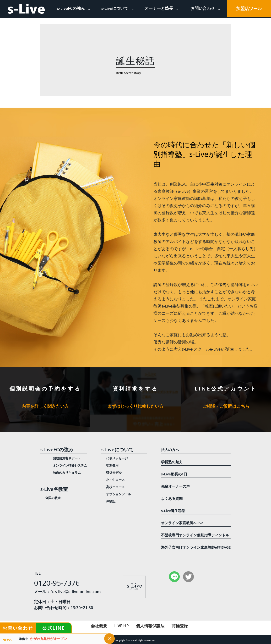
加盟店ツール (249, 8)
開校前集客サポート (67, 458)
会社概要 (99, 626)
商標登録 (180, 626)
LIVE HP (121, 626)
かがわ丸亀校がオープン (43, 639)
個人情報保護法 (150, 626)
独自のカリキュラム (67, 473)
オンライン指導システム (70, 465)
